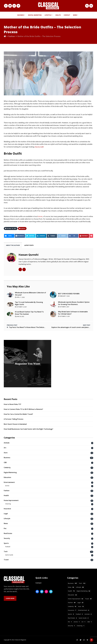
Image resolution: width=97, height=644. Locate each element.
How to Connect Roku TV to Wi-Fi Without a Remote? (23, 409)
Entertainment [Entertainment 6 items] (84, 610)
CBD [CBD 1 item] (89, 622)
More (75, 15)
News (6, 523)
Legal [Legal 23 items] (80, 603)
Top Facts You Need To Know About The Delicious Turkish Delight (33, 327)
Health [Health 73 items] (71, 591)
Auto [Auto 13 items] (81, 606)
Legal (6, 514)
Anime (7, 486)
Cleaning (8, 504)
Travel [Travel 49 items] (88, 599)
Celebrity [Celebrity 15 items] (72, 606)
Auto (6, 453)
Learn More (10, 598)
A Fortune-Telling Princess (14, 419)
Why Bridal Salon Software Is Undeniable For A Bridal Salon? (73, 313)
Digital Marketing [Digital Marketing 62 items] (83, 591)
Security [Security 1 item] (71, 626)
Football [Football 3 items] (79, 614)
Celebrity (7, 468)
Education (7, 477)
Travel (6, 560)
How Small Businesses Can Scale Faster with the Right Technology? (28, 429)
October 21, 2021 (64, 316)
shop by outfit (39, 147)
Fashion (12, 36)
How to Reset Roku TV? (12, 404)
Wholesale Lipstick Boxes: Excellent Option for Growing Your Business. (74, 303)
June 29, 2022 (20, 316)
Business (21, 15)
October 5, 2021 (64, 307)
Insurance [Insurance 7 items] (72, 610)
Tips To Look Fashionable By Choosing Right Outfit (29, 303)
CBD (5, 462)
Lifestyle (48, 15)
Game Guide (9, 555)
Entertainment (9, 482)
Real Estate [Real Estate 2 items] (72, 618)
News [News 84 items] (71, 587)
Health (58, 15)
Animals (7, 443)
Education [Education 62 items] (72, 595)
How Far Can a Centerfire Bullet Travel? (18, 414)
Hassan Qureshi (29, 255)
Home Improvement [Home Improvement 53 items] (75, 599)
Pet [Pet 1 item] (70, 622)
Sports (6, 543)
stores (40, 216)
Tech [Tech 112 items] (82, 583)
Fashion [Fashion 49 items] (72, 603)
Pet (5, 528)
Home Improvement (11, 500)
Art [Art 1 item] (83, 622)
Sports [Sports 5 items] (71, 614)
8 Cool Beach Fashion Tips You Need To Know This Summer (29, 313)
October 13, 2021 (21, 307)
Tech (6, 551)
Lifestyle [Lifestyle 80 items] (80, 587)
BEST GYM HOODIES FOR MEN (69, 294)
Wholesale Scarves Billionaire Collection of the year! (30, 294)
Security (7, 538)
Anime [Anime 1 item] (77, 622)
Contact (67, 15)
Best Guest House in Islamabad (15, 424)
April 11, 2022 (20, 297)
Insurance (7, 509)
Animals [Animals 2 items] (88, 614)
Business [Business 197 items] (72, 583)
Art (5, 448)
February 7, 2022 (64, 296)
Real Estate (8, 533)
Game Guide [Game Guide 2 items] (84, 618)
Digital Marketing (35, 15)
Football (8, 547)
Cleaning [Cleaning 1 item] (81, 626)
